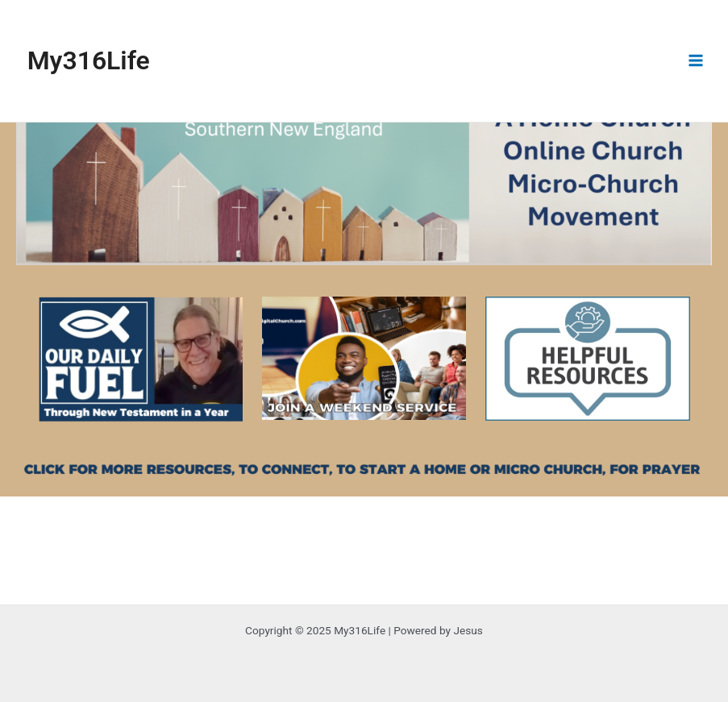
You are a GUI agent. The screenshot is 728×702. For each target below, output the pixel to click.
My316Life (89, 60)
